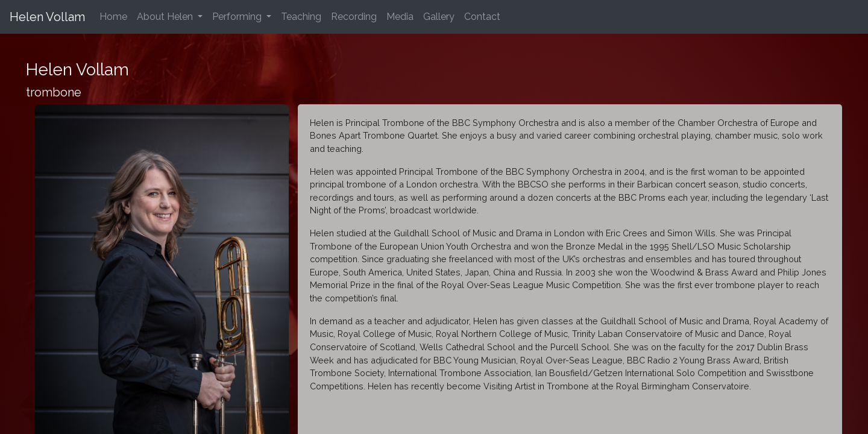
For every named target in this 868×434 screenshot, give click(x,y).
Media (400, 17)
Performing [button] (238, 17)
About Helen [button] (166, 17)
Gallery (439, 17)
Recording (354, 17)
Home (116, 16)
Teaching (301, 17)
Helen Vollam (47, 17)
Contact (482, 17)
